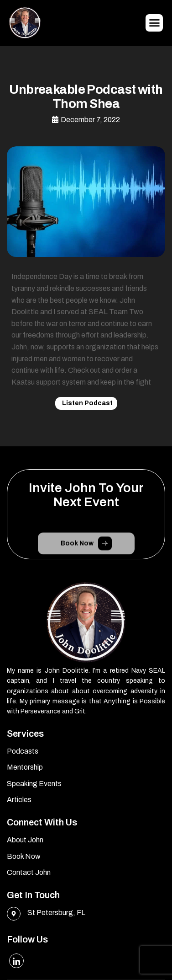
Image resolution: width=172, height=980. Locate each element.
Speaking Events (34, 784)
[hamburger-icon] (154, 23)
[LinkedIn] (16, 961)
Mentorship (25, 767)
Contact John (29, 872)
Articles (19, 800)
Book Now (24, 856)
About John (25, 840)
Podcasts (23, 751)
